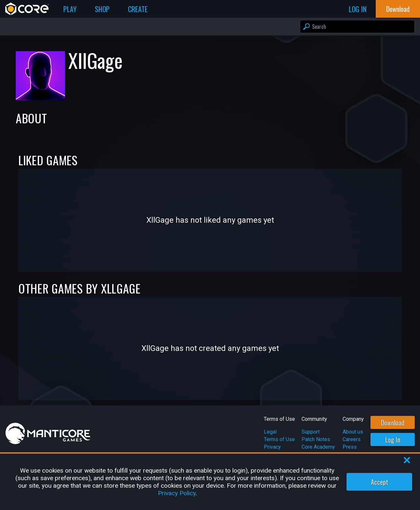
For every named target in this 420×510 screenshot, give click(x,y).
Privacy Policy (177, 493)
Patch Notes (316, 439)
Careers (352, 439)
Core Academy (318, 447)
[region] (210, 482)
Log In (393, 439)
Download (393, 422)
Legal (270, 432)
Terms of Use (279, 439)
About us (353, 432)
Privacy (272, 447)
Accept (379, 482)
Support (311, 432)
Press (350, 447)
